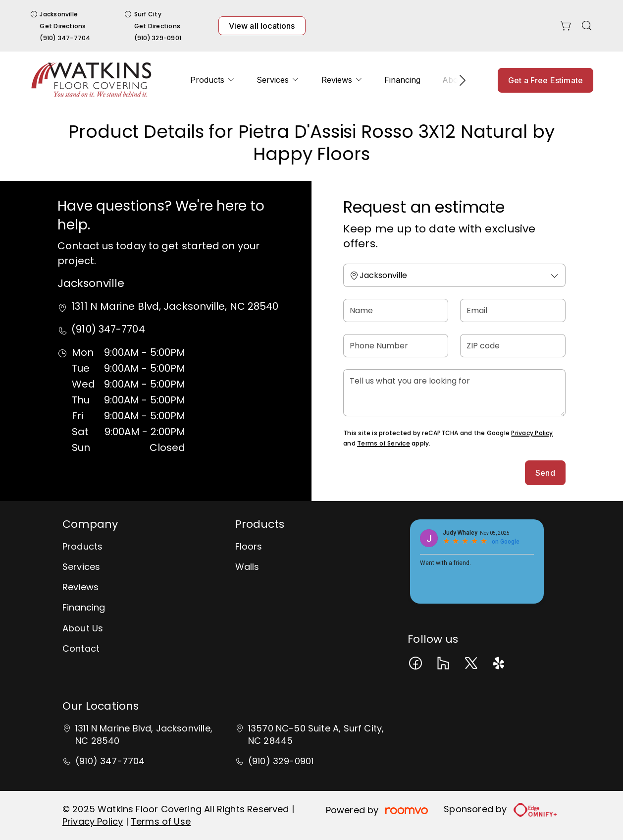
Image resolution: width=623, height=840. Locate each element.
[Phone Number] (396, 346)
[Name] (396, 310)
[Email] (513, 310)
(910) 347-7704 (65, 38)
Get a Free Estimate (545, 80)
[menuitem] (212, 80)
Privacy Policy (532, 433)
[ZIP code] (513, 346)
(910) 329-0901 (158, 38)
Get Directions (63, 26)
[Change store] (454, 275)
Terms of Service (384, 443)
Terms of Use (161, 821)
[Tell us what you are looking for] (454, 393)
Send (545, 473)
